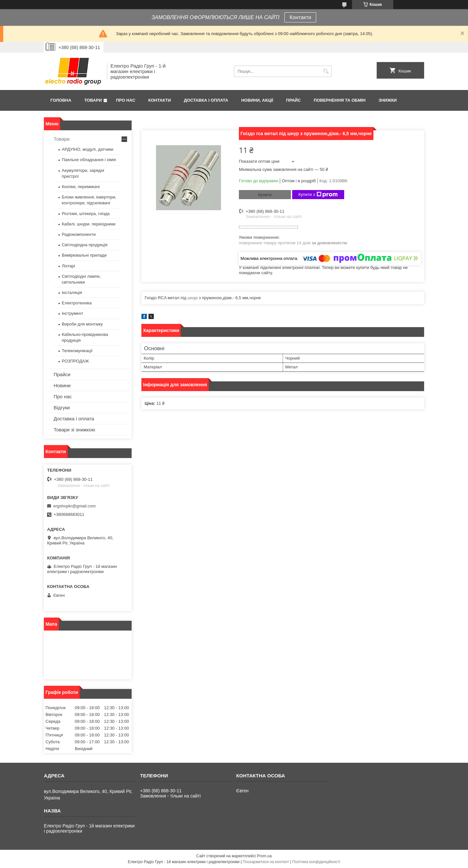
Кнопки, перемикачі (81, 187)
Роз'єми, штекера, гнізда (86, 214)
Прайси (62, 374)
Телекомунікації (77, 351)
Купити (265, 195)
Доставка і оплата (206, 100)
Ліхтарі (68, 266)
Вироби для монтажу (82, 324)
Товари (93, 100)
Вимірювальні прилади (84, 255)
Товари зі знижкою (74, 430)
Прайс (293, 100)
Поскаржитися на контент (266, 862)
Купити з (318, 195)
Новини (62, 385)
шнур (193, 298)
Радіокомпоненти (79, 234)
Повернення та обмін (339, 100)
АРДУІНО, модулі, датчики (88, 149)
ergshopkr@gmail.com (74, 506)
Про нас (126, 100)
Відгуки (62, 408)
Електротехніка (77, 303)
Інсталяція (72, 293)
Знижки (388, 100)
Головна (61, 100)
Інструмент (72, 313)
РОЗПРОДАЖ (75, 361)
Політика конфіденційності (316, 862)
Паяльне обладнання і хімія (89, 160)
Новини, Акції (257, 100)
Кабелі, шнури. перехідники (89, 224)
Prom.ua (264, 856)
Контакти (300, 17)
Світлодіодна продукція (85, 245)
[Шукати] (326, 71)
